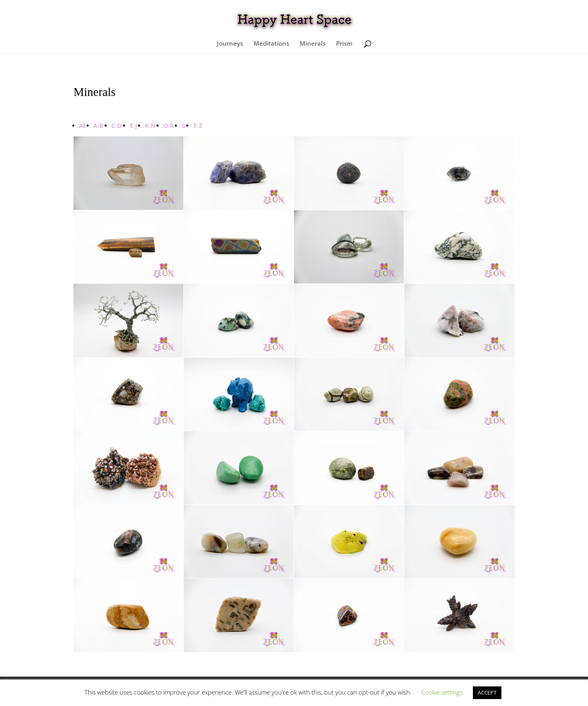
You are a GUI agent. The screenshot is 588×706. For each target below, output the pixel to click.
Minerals (313, 44)
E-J (133, 126)
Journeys (230, 44)
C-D (117, 126)
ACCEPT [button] (487, 693)
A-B (98, 126)
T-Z (198, 126)
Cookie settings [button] (442, 692)
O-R (168, 126)
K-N (150, 126)
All (82, 126)
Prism (344, 44)
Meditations (271, 44)
